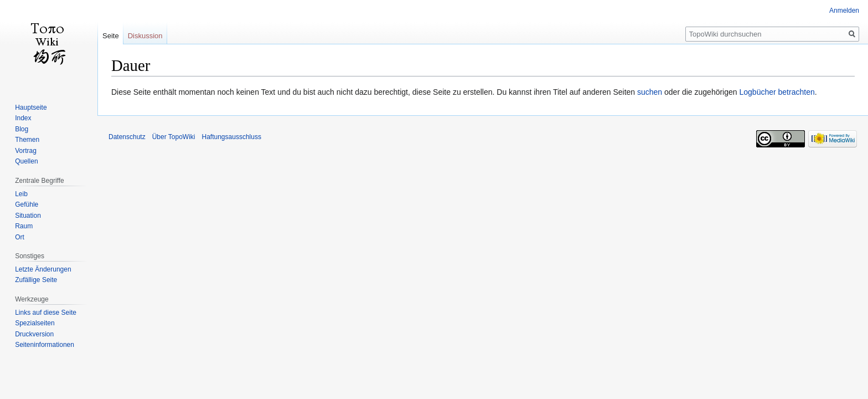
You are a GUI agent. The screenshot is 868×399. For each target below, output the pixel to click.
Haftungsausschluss (232, 137)
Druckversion (34, 334)
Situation (28, 216)
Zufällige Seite (36, 280)
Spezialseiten (35, 323)
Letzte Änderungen (43, 269)
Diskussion (145, 36)
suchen (650, 92)
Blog (22, 129)
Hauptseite (31, 108)
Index (23, 118)
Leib (21, 194)
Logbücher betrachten (777, 92)
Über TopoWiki (174, 137)
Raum (24, 226)
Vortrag (26, 151)
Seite (111, 36)
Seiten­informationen (45, 345)
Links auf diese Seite (46, 313)
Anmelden (844, 11)
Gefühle (27, 204)
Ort (20, 237)
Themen (27, 140)
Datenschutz (127, 137)
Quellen (26, 161)
